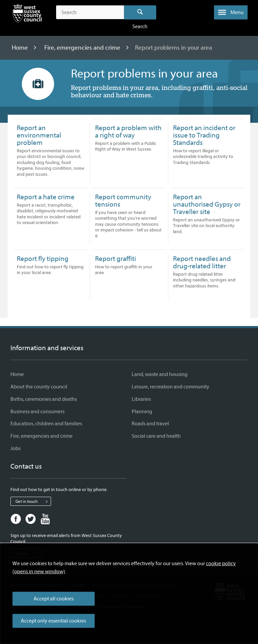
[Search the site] (90, 12)
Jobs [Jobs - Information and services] (15, 448)
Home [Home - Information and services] (17, 374)
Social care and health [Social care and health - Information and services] (156, 436)
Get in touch (33, 501)
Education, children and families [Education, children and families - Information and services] (46, 424)
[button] (231, 12)
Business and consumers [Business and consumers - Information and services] (37, 412)
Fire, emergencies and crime (83, 48)
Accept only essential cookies (53, 621)
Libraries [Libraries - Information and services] (141, 399)
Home (20, 48)
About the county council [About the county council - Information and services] (39, 387)
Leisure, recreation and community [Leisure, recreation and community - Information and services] (170, 387)
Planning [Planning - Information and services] (142, 412)
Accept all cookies (54, 599)
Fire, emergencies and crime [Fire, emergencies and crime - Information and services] (41, 436)
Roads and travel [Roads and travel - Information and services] (150, 424)
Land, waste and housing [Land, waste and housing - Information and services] (160, 374)
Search (140, 12)
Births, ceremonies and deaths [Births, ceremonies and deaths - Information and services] (44, 399)
